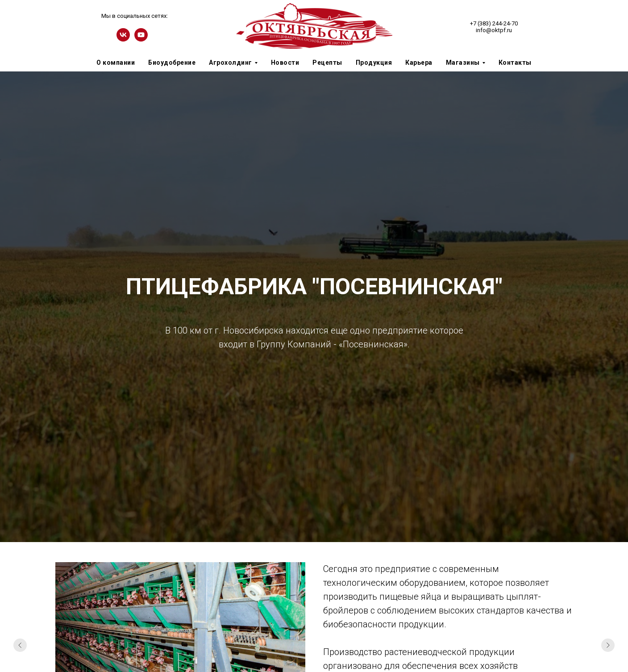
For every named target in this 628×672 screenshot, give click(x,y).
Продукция (374, 63)
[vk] (123, 39)
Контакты (515, 63)
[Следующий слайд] (608, 645)
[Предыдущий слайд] (20, 645)
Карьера (419, 63)
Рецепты (327, 63)
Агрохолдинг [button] (231, 63)
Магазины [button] (463, 63)
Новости (285, 63)
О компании (116, 63)
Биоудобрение (172, 63)
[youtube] (141, 39)
